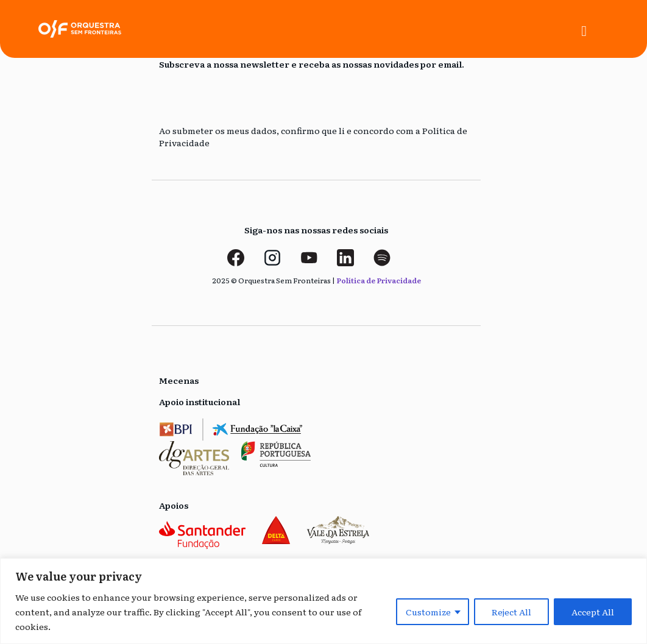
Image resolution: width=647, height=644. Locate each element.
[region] (323, 601)
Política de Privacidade (379, 280)
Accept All (593, 612)
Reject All (511, 612)
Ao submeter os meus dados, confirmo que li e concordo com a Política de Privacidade (313, 137)
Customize (428, 612)
